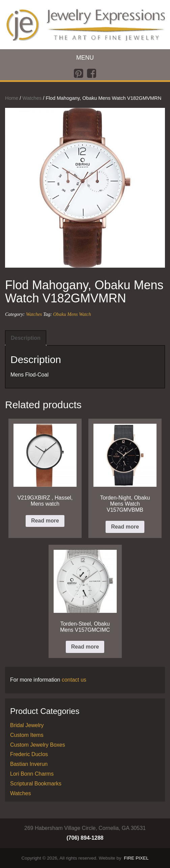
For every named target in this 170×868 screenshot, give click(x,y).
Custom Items (27, 735)
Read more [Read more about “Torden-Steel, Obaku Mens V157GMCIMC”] (85, 647)
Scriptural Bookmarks (36, 784)
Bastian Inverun (29, 764)
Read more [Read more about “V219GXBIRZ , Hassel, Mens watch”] (45, 521)
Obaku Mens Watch (72, 314)
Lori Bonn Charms (32, 774)
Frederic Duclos (29, 754)
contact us (74, 680)
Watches (32, 98)
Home (12, 98)
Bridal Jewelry (27, 725)
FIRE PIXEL (136, 858)
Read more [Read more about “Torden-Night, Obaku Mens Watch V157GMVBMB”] (125, 527)
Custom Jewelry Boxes (38, 745)
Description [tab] (26, 338)
